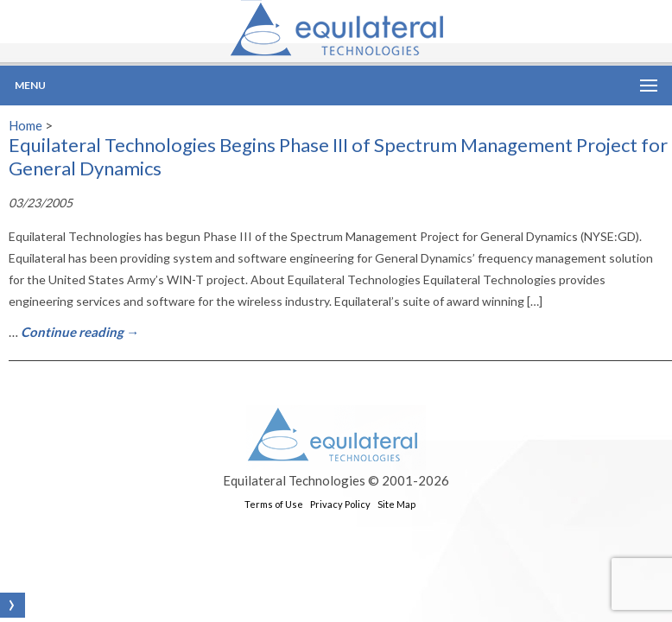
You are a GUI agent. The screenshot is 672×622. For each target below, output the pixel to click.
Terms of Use (274, 504)
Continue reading (80, 332)
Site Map (396, 504)
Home (25, 125)
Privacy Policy (340, 504)
